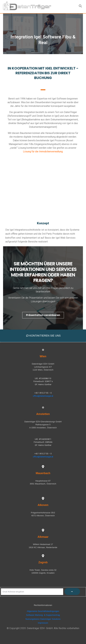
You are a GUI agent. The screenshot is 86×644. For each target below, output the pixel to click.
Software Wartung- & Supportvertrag (43, 615)
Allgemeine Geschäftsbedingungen (43, 611)
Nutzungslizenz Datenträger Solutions (43, 619)
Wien (43, 356)
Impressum (43, 623)
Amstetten (43, 414)
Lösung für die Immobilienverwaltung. (43, 152)
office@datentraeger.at (43, 396)
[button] (43, 315)
